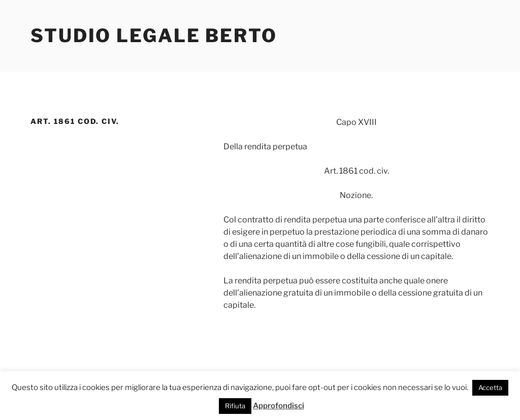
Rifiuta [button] (235, 406)
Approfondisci (279, 406)
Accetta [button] (490, 387)
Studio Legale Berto (154, 36)
